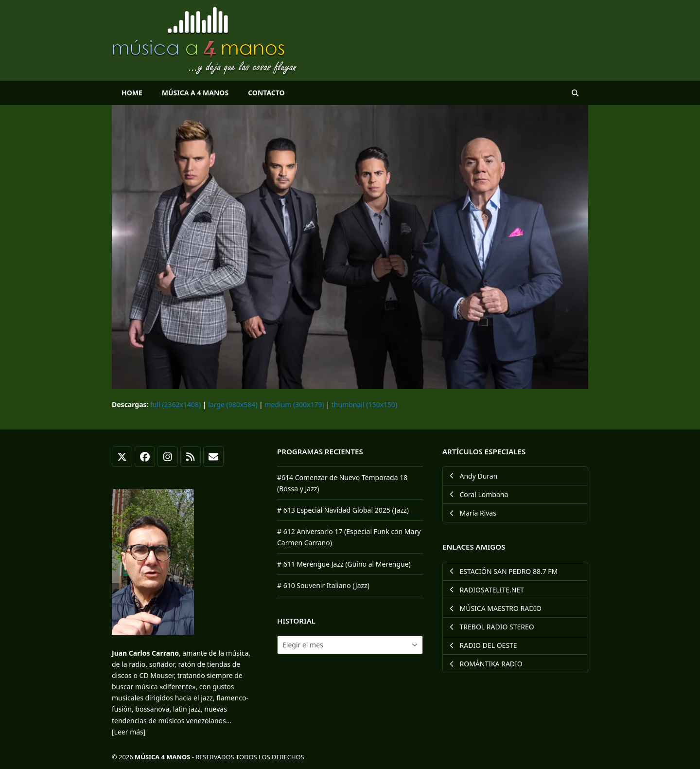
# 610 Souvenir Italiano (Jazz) (323, 585)
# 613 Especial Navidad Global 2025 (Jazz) (343, 510)
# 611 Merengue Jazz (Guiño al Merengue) (344, 564)
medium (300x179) (294, 404)
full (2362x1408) (175, 404)
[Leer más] (129, 732)
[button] (575, 93)
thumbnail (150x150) (364, 404)
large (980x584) (233, 404)
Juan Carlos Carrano (145, 653)
